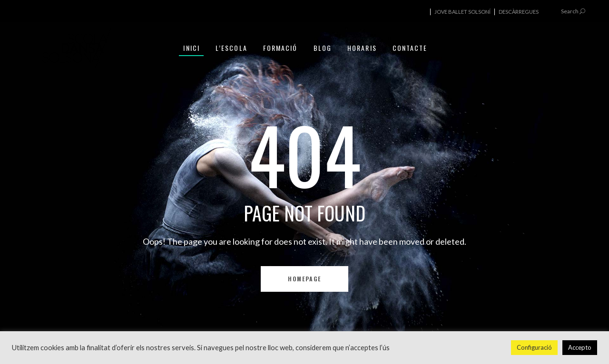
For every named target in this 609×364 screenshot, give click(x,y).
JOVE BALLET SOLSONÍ (462, 12)
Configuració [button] (534, 347)
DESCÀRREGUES (519, 12)
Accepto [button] (580, 347)
